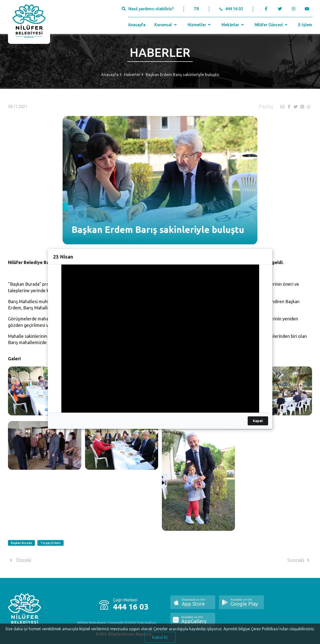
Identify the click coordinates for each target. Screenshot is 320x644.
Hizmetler (200, 25)
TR (196, 9)
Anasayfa (137, 25)
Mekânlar (233, 25)
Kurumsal (166, 25)
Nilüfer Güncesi (272, 25)
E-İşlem (305, 25)
